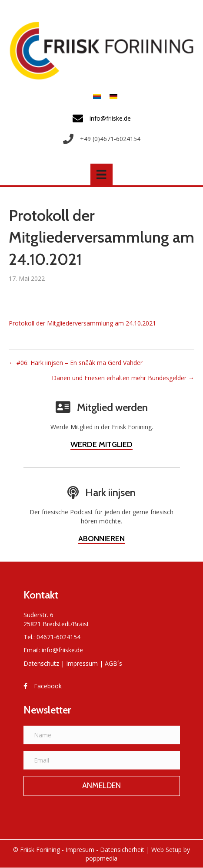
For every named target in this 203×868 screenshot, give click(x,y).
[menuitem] (97, 96)
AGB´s (113, 663)
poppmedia (101, 858)
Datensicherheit (122, 850)
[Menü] (101, 174)
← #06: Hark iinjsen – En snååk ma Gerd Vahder (76, 363)
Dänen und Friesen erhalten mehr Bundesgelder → (123, 378)
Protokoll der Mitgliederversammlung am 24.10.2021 (82, 323)
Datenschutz (41, 663)
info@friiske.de (62, 650)
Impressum (82, 663)
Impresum (80, 850)
